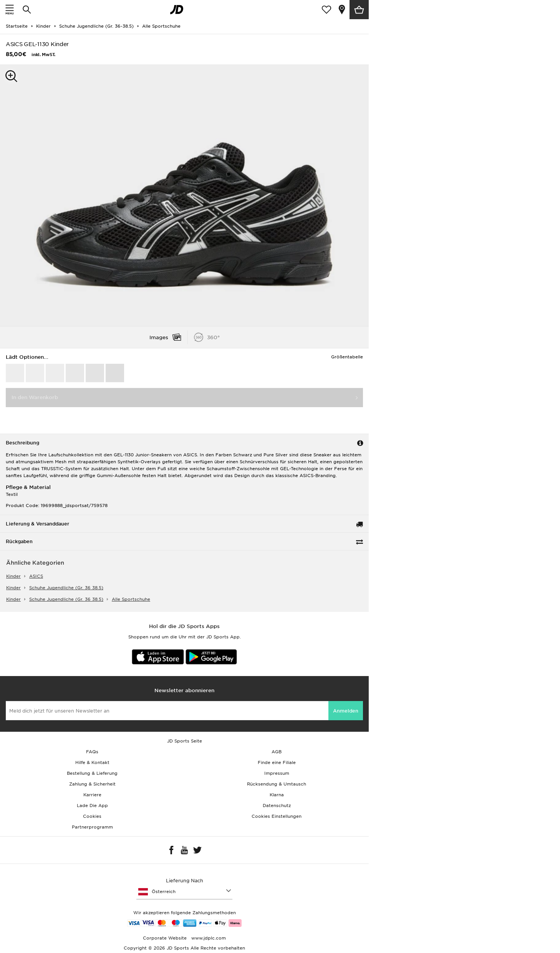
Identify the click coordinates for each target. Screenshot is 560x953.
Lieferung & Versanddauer (37, 524)
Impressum (277, 773)
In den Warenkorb (35, 397)
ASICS (36, 576)
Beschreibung (22, 443)
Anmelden (346, 711)
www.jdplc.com (208, 938)
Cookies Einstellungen (277, 816)
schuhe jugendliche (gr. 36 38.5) (66, 588)
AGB (277, 752)
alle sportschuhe (131, 599)
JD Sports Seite (185, 741)
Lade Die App (92, 805)
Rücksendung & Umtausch (277, 784)
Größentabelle (347, 357)
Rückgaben (19, 541)
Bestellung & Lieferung (92, 773)
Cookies (92, 816)
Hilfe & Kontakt (92, 762)
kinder (13, 576)
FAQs (92, 752)
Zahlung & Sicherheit (92, 784)
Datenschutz (277, 805)
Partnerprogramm (92, 827)
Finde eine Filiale (277, 762)
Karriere (92, 795)
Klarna (277, 795)
